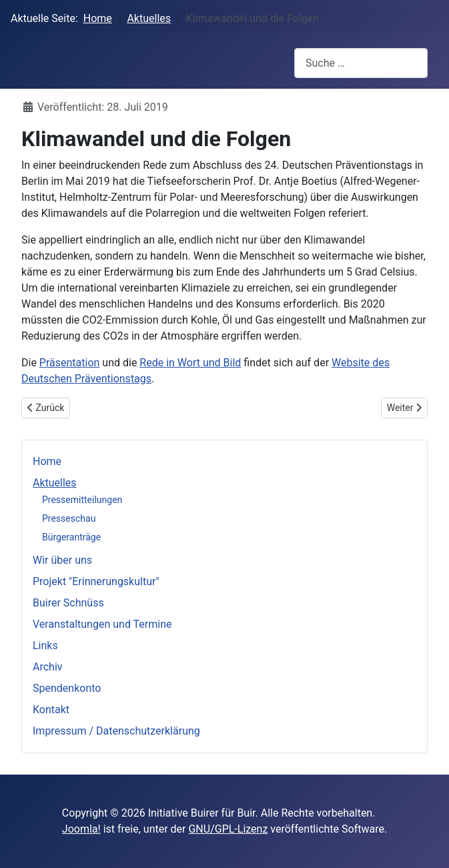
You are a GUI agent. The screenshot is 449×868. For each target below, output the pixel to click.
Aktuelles (55, 483)
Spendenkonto (67, 688)
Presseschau (69, 518)
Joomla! (81, 829)
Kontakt (51, 710)
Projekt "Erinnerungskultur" (96, 581)
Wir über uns (62, 560)
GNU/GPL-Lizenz (228, 829)
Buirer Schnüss (68, 603)
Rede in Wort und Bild (190, 363)
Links (45, 645)
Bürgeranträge (71, 537)
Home (47, 461)
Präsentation (70, 363)
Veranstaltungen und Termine (102, 624)
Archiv (48, 667)
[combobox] (361, 63)
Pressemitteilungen (82, 500)
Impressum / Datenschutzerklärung (116, 731)
